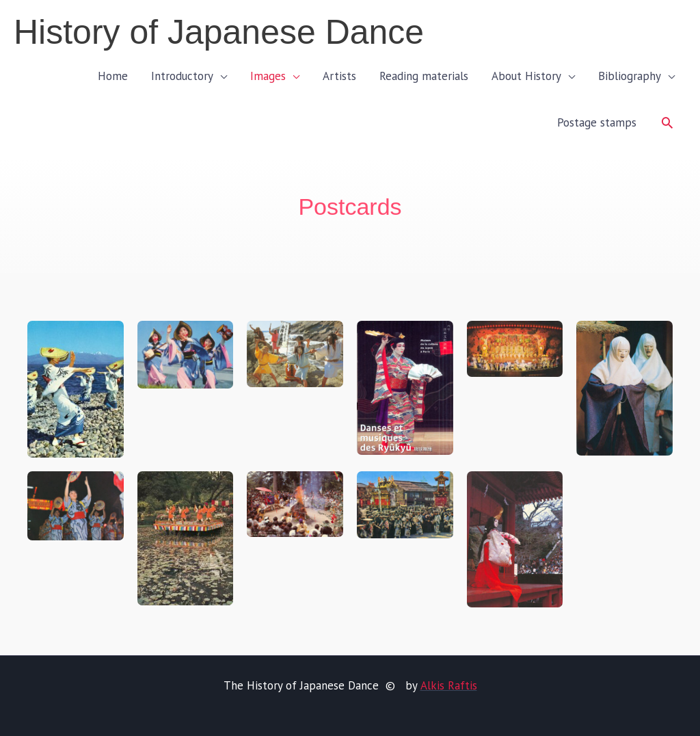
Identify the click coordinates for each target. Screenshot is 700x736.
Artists (339, 76)
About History (526, 76)
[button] (667, 122)
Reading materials (424, 76)
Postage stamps (597, 122)
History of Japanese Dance (219, 32)
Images (268, 76)
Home (113, 76)
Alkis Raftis (448, 685)
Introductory (182, 76)
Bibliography (630, 76)
